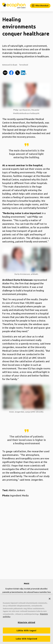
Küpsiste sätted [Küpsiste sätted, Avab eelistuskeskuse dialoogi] (26, 622)
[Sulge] (50, 599)
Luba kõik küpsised (27, 639)
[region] (26, 619)
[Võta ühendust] (40, 6)
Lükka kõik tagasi (26, 631)
